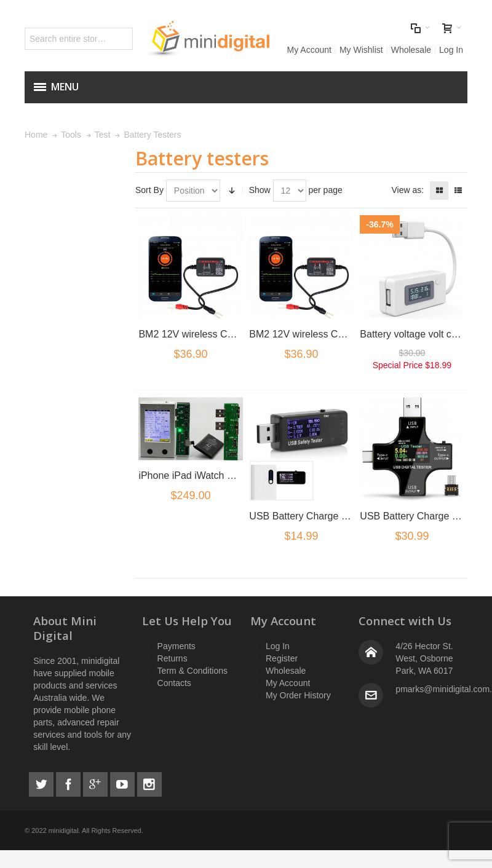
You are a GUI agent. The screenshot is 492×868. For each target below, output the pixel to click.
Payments (177, 646)
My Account (309, 50)
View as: (407, 190)
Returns (173, 658)
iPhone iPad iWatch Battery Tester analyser (233, 475)
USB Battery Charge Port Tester (319, 516)
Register (282, 658)
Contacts (174, 683)
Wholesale (411, 50)
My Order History (298, 695)
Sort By (149, 190)
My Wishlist (361, 50)
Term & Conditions (192, 671)
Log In (451, 50)
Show (260, 190)
